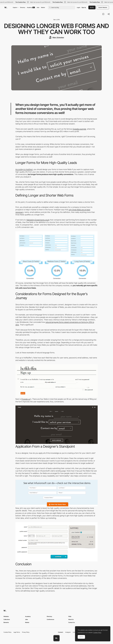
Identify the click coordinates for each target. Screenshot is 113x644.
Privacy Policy (26, 632)
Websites (6, 616)
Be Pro (92, 7)
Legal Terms (17, 632)
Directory (23, 7)
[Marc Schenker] (57, 37)
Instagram (68, 632)
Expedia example (79, 129)
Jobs (38, 7)
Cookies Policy (7, 632)
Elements (6, 622)
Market (43, 7)
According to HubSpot (24, 169)
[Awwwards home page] (56, 638)
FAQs (70, 616)
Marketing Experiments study (38, 220)
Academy (31, 7)
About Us (71, 619)
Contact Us (72, 622)
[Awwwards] (6, 7)
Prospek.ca (26, 399)
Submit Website (103, 7)
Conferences (50, 619)
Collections (7, 619)
